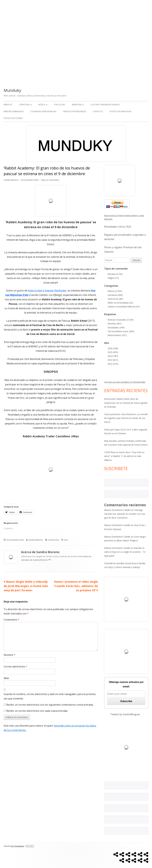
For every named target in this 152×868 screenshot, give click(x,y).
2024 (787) (113, 356)
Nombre (9, 655)
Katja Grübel (35, 291)
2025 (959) (113, 352)
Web (6, 678)
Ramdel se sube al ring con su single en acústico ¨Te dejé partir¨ (125, 552)
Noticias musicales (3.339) (121, 320)
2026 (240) (113, 348)
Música (42, 105)
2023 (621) (113, 360)
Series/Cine (77, 105)
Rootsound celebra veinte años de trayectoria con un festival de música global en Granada (126, 403)
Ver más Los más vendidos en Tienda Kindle (125, 382)
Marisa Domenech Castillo (117, 548)
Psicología (60, 105)
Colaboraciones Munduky (43, 111)
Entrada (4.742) (115, 274)
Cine (66, 540)
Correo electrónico (15, 667)
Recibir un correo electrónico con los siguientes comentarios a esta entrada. (50, 705)
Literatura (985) (115, 295)
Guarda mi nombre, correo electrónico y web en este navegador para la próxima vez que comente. (50, 696)
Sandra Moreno (11, 180)
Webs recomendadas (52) (120, 303)
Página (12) (113, 278)
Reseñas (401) (115, 324)
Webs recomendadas (14, 111)
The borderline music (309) (121, 331)
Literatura (24, 105)
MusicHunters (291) (117, 335)
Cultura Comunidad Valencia (105, 105)
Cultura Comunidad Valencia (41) (124, 307)
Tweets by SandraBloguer (125, 714)
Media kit (8, 105)
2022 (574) (113, 364)
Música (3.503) (115, 291)
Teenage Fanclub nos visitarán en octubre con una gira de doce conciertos (125, 514)
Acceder (30, 846)
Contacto (98, 111)
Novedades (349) (116, 328)
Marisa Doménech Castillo (117, 510)
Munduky (12, 90)
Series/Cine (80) (115, 299)
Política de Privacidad (121, 111)
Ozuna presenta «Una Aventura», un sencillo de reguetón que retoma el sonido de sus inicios (126, 418)
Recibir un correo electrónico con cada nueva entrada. (37, 711)
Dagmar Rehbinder (56, 291)
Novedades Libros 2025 (118, 227)
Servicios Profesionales (75, 111)
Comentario (11, 620)
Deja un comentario (50, 180)
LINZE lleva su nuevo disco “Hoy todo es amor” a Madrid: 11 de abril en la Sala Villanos (124, 456)
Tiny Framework (17, 846)
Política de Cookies (13, 118)
